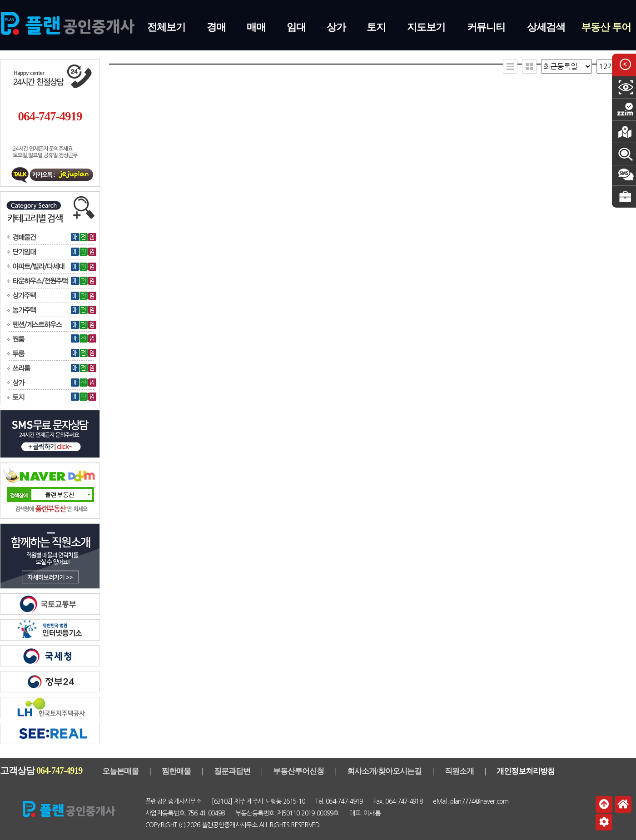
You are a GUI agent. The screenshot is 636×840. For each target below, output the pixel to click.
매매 (256, 27)
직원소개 (459, 771)
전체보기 (166, 27)
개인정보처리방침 (526, 771)
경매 (216, 27)
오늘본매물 (120, 771)
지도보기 (426, 27)
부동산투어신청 (298, 771)
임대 (296, 27)
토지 (376, 27)
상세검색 (546, 27)
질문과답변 (232, 771)
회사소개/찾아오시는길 (384, 771)
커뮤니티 (486, 27)
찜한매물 (176, 771)
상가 (336, 27)
